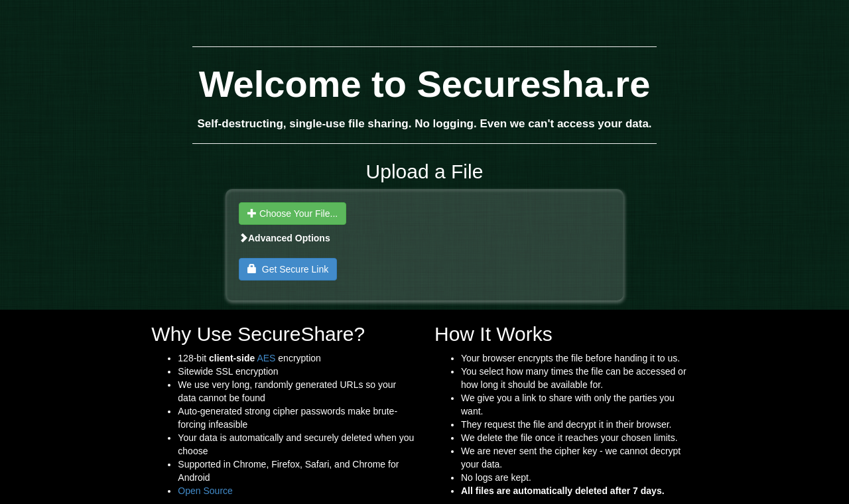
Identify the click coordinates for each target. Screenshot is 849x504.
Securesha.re (534, 84)
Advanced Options (285, 238)
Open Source (205, 491)
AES (266, 358)
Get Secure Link (288, 269)
